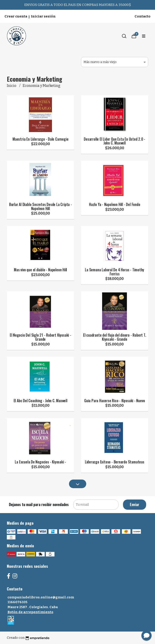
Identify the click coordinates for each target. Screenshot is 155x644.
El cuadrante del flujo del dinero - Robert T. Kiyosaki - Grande (115, 337)
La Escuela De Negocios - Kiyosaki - (40, 462)
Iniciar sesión (43, 16)
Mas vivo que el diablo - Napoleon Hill (40, 270)
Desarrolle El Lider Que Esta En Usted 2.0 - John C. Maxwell (114, 141)
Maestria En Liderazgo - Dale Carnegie (40, 139)
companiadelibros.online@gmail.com (41, 597)
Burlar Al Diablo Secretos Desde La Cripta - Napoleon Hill (41, 206)
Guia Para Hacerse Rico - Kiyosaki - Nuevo (114, 401)
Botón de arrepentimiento (30, 612)
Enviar (135, 504)
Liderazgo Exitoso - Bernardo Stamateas (115, 462)
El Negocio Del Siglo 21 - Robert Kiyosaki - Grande (41, 337)
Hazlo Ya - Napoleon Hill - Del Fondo (114, 204)
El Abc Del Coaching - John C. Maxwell (41, 401)
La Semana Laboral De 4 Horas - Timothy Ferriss (114, 272)
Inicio (12, 86)
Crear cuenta (16, 16)
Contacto (143, 16)
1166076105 (17, 602)
